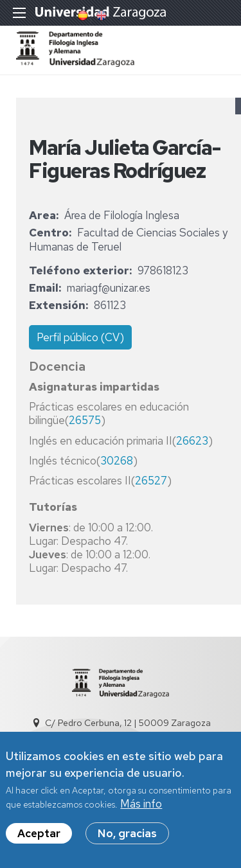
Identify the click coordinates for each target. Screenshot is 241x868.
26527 (151, 481)
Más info (141, 806)
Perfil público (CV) (80, 337)
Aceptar (39, 835)
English (100, 15)
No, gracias (127, 835)
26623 (192, 441)
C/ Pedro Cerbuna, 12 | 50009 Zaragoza (128, 723)
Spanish (82, 15)
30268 (117, 461)
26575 (85, 420)
